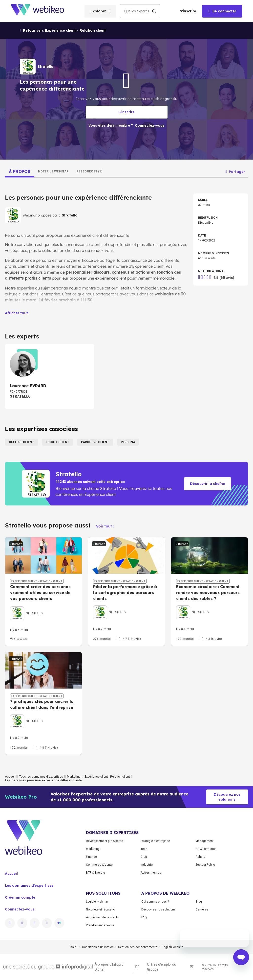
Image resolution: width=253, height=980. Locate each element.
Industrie (147, 865)
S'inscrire (188, 11)
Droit (144, 857)
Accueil (10, 777)
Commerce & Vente (99, 865)
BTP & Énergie (95, 873)
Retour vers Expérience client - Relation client (63, 30)
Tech (144, 849)
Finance (91, 857)
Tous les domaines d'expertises (41, 777)
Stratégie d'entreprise (155, 841)
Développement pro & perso (105, 841)
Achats (200, 857)
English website (173, 947)
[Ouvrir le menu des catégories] (100, 11)
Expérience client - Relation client (107, 777)
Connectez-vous (20, 909)
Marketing (74, 777)
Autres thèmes (151, 873)
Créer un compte (20, 897)
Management (205, 841)
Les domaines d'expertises (29, 885)
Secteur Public (205, 865)
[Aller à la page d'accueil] (42, 11)
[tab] (20, 171)
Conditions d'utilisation (98, 947)
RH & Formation (206, 849)
